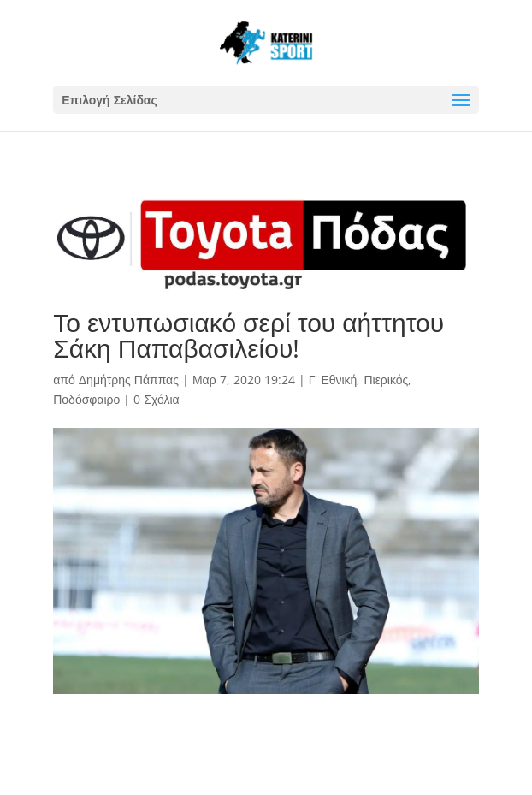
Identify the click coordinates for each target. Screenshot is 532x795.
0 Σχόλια (156, 399)
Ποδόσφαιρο (86, 399)
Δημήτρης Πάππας (129, 380)
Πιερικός (386, 380)
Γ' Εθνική (333, 380)
